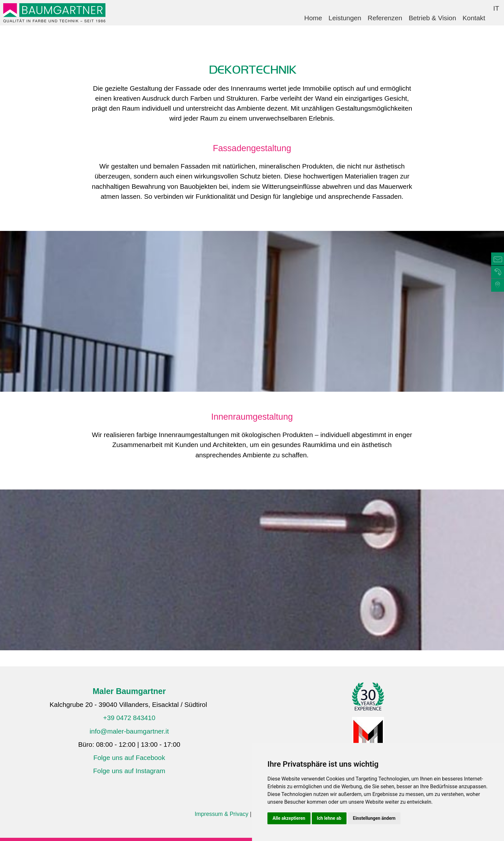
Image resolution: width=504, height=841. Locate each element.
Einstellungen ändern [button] (374, 818)
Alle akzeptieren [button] (289, 818)
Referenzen (385, 18)
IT (496, 8)
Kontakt (474, 18)
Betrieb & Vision (432, 18)
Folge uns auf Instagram (129, 771)
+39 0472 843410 (129, 718)
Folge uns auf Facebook (129, 758)
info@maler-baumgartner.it (129, 731)
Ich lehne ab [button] (329, 818)
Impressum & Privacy (222, 814)
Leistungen (345, 18)
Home (313, 18)
